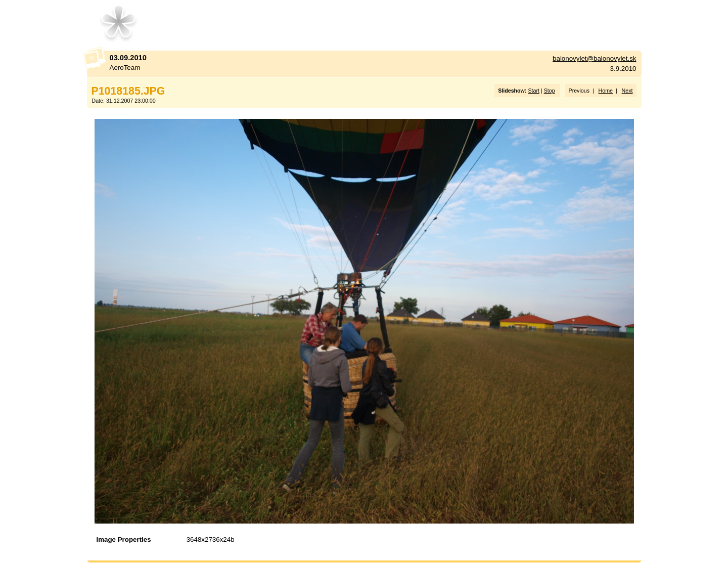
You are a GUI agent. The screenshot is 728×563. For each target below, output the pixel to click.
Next (627, 91)
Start (534, 91)
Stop (550, 91)
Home (606, 91)
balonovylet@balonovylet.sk (594, 58)
